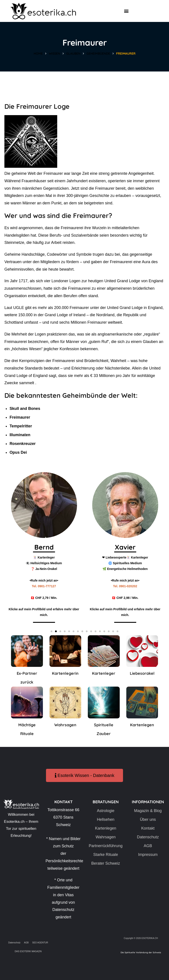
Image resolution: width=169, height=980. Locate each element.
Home (38, 54)
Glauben (73, 54)
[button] (126, 11)
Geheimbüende (98, 54)
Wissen (54, 54)
